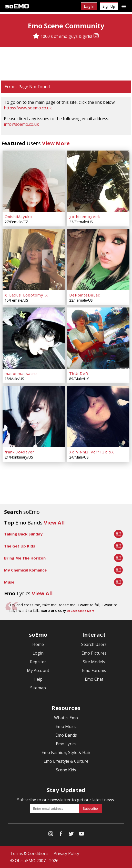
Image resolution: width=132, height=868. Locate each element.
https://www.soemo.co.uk (28, 108)
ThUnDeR (79, 373)
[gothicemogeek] (98, 181)
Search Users (94, 644)
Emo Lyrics (66, 744)
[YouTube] (82, 835)
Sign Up (109, 6)
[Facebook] (61, 835)
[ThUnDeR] (98, 338)
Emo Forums (94, 670)
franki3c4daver (19, 452)
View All (54, 523)
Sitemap (38, 688)
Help (38, 679)
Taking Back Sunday (23, 534)
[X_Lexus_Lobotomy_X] (34, 260)
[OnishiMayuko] (34, 181)
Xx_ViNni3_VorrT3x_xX (92, 452)
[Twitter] (71, 835)
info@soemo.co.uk (21, 124)
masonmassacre (21, 373)
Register (38, 662)
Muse (9, 582)
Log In (89, 6)
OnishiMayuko (18, 216)
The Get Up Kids (20, 546)
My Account (38, 670)
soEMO (17, 6)
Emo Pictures (94, 653)
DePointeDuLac (85, 295)
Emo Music (66, 726)
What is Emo (66, 718)
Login (38, 653)
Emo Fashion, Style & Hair (66, 752)
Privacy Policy (66, 853)
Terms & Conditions (29, 853)
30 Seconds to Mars (80, 611)
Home (38, 644)
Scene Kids (66, 770)
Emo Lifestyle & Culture (66, 761)
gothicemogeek (85, 216)
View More (56, 143)
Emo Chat (94, 679)
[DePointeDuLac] (98, 260)
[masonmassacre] (34, 338)
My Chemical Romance (25, 570)
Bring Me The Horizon (25, 558)
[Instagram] (96, 36)
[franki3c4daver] (34, 417)
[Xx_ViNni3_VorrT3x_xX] (98, 417)
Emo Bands (66, 735)
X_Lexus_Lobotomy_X (26, 295)
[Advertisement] (66, 64)
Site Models (94, 662)
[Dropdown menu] (124, 6)
